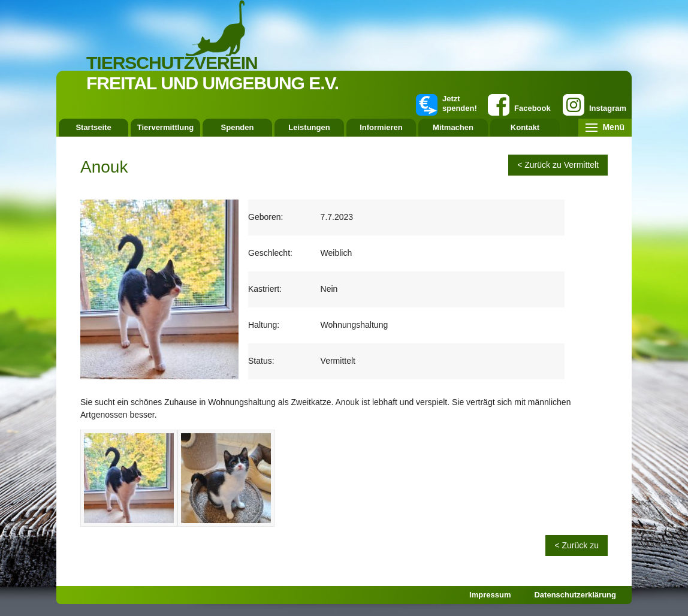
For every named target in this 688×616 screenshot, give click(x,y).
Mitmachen (453, 127)
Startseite (93, 127)
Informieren (381, 127)
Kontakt (525, 127)
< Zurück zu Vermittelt (558, 165)
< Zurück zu (577, 545)
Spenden (238, 127)
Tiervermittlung (165, 127)
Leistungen (309, 127)
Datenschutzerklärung (575, 595)
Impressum (490, 595)
